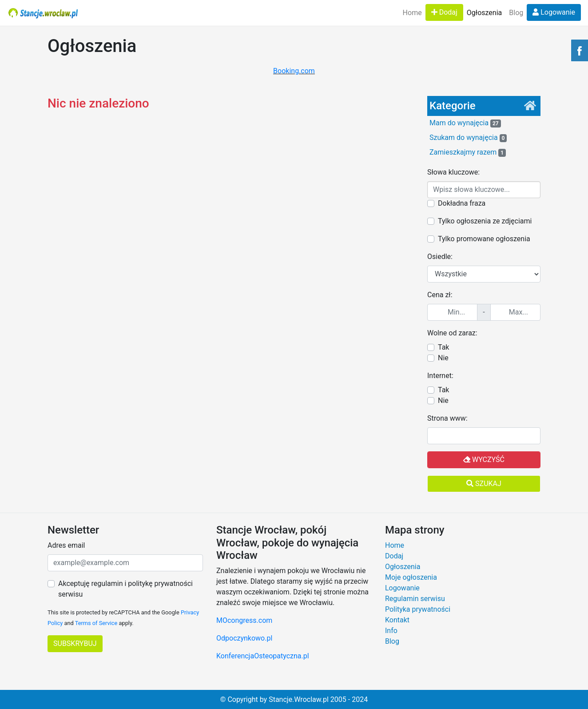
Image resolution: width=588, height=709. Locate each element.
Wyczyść (484, 460)
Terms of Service (96, 623)
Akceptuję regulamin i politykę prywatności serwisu (125, 589)
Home (412, 13)
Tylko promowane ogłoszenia (484, 239)
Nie (443, 358)
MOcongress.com (244, 620)
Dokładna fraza (462, 203)
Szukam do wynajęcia (468, 138)
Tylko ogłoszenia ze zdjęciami (485, 221)
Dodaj (444, 12)
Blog (516, 13)
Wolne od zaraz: (452, 333)
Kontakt (397, 620)
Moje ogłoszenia (411, 577)
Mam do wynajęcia (465, 123)
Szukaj (484, 484)
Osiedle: (440, 257)
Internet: (440, 376)
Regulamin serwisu (415, 599)
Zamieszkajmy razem (468, 152)
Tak (443, 347)
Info (391, 631)
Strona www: (447, 418)
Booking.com (294, 71)
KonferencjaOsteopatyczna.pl (263, 656)
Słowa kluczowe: (453, 172)
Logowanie (554, 12)
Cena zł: (440, 295)
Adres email (66, 545)
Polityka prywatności (418, 609)
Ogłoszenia (484, 13)
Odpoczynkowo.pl (244, 638)
